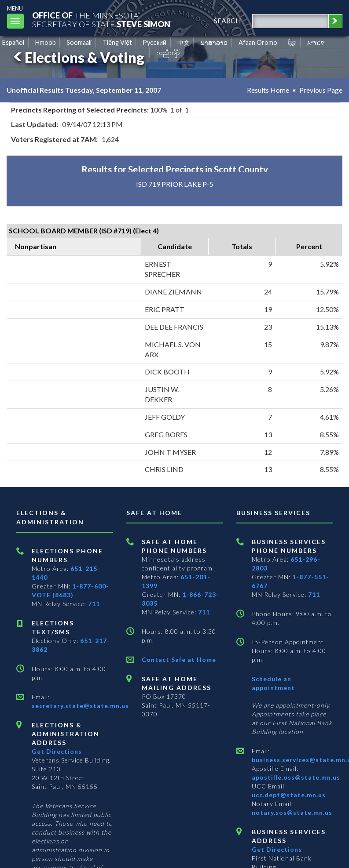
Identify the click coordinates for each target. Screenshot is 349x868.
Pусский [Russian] (154, 42)
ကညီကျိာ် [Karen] (168, 53)
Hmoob (46, 42)
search (228, 20)
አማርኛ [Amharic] (316, 42)
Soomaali (79, 42)
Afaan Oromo (258, 42)
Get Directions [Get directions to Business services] (277, 849)
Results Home (268, 90)
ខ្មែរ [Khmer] (292, 42)
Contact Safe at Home (179, 659)
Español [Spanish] (13, 42)
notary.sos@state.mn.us (292, 812)
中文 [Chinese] (184, 42)
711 (94, 604)
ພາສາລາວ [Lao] (214, 42)
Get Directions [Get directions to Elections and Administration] (57, 751)
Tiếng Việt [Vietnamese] (117, 42)
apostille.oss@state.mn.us (296, 777)
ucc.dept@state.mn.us (289, 795)
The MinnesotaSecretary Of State (101, 20)
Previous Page (321, 90)
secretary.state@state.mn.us (80, 706)
